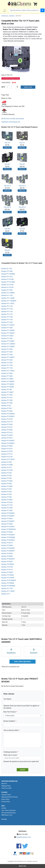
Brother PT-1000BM (8, 274)
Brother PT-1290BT (8, 341)
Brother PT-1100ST (8, 304)
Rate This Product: (10, 712)
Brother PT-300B (7, 465)
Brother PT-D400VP (8, 551)
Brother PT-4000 (7, 486)
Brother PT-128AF (7, 336)
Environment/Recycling (8, 813)
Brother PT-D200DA (8, 535)
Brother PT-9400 (7, 519)
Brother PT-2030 (7, 411)
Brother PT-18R (7, 390)
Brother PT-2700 (7, 451)
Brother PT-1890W (8, 387)
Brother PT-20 (6, 406)
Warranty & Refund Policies (10, 797)
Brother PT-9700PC (8, 527)
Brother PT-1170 (7, 314)
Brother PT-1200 (7, 322)
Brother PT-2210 (7, 427)
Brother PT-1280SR (8, 330)
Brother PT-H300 (7, 572)
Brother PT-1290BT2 (8, 344)
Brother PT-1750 (7, 368)
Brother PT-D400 (7, 545)
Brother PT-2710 (7, 454)
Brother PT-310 (7, 468)
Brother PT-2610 (7, 449)
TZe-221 (7, 158)
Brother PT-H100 (7, 567)
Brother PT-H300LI (8, 575)
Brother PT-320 (7, 473)
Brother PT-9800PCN (8, 529)
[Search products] (25, 10)
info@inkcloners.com (24, 837)
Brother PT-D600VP (8, 559)
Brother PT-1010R (7, 285)
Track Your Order (6, 788)
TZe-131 (7, 137)
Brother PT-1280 (7, 328)
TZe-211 (22, 137)
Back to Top (22, 866)
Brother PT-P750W (8, 578)
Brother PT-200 (7, 408)
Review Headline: (9, 721)
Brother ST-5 (6, 594)
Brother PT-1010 (7, 277)
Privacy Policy (6, 802)
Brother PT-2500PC (8, 443)
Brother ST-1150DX (8, 591)
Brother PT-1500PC (8, 357)
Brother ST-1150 (7, 588)
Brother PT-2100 (7, 419)
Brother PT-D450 (7, 554)
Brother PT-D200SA (8, 540)
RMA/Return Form (7, 815)
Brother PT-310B (7, 470)
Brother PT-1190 (7, 320)
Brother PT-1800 (7, 373)
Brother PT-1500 (7, 355)
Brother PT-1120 (7, 306)
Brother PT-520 (7, 489)
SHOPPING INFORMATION (10, 781)
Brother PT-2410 (7, 438)
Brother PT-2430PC (8, 441)
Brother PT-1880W (8, 384)
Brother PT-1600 (7, 360)
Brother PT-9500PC (8, 521)
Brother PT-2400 (7, 435)
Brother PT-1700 (7, 365)
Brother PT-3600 (7, 481)
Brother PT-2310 (7, 433)
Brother (12, 16)
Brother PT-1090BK (8, 293)
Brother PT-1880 (7, 376)
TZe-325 (7, 223)
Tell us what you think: (11, 730)
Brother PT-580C (7, 500)
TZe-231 (22, 158)
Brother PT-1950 (7, 400)
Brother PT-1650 (7, 363)
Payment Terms (6, 795)
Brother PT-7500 (7, 508)
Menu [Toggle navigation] (5, 11)
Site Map (4, 819)
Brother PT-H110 (7, 570)
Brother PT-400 (7, 484)
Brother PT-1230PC (8, 325)
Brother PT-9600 (7, 524)
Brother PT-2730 (7, 457)
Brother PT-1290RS (8, 347)
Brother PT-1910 (7, 398)
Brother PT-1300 (7, 349)
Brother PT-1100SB (8, 298)
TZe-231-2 (7, 180)
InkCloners (5, 16)
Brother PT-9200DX (8, 513)
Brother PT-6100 (7, 502)
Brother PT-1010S (7, 287)
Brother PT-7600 (7, 511)
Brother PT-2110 (7, 422)
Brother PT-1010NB (8, 282)
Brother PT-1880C (7, 379)
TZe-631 (7, 244)
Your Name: (7, 699)
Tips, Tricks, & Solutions (9, 810)
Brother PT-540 (7, 494)
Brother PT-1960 (7, 403)
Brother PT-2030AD (8, 414)
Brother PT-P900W (8, 583)
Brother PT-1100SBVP (9, 301)
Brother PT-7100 (7, 505)
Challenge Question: (10, 752)
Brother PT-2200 (7, 424)
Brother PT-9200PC (8, 516)
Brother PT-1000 (7, 271)
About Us (4, 784)
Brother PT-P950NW (8, 586)
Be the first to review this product (13, 119)
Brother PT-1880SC (8, 381)
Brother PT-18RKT (8, 392)
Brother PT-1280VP (8, 333)
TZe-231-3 (22, 180)
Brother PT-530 (7, 492)
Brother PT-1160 (7, 312)
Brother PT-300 (7, 462)
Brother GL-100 (7, 269)
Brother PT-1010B (7, 279)
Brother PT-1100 (7, 295)
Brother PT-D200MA (8, 537)
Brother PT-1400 (7, 352)
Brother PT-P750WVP (9, 580)
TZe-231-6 (22, 201)
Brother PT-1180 (7, 317)
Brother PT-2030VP (8, 416)
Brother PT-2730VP (8, 459)
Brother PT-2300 (7, 430)
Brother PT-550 (7, 497)
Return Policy (5, 799)
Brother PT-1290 (7, 338)
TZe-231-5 (7, 201)
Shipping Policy (6, 786)
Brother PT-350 (7, 478)
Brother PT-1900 (7, 395)
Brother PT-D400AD (8, 548)
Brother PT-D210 (7, 543)
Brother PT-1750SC (8, 371)
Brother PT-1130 (7, 309)
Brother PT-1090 (7, 290)
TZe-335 (22, 223)
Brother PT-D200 (7, 532)
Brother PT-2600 (7, 446)
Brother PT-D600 (7, 556)
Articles (4, 808)
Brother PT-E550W (8, 564)
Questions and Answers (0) (11, 122)
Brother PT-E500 (7, 562)
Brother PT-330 (7, 476)
